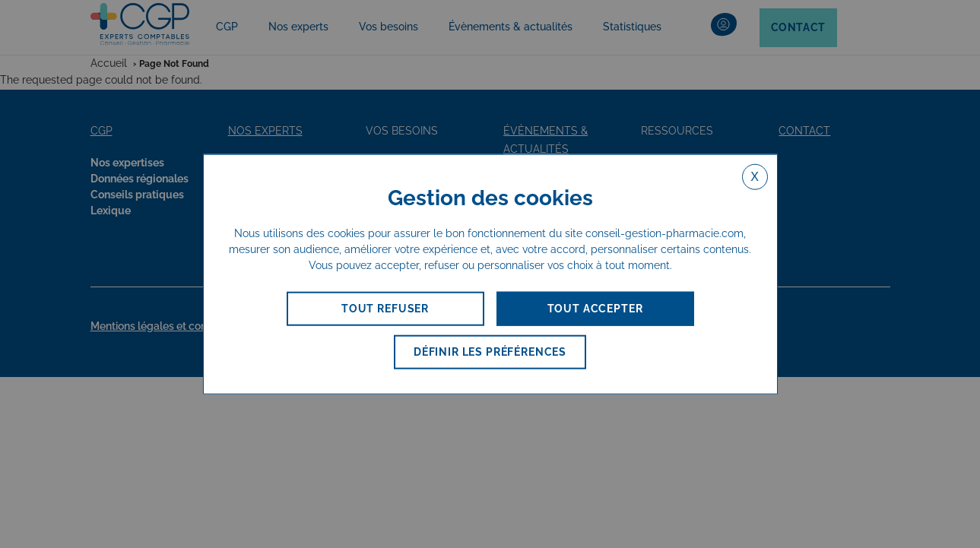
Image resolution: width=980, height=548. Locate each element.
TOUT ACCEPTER (595, 309)
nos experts (265, 131)
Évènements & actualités (511, 27)
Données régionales (140, 179)
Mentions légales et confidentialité (180, 326)
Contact (798, 27)
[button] (724, 28)
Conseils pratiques (137, 195)
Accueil (109, 63)
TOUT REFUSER (385, 309)
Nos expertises (127, 163)
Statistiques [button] (632, 27)
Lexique (111, 211)
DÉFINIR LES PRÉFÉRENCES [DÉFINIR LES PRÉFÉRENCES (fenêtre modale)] (490, 352)
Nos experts (298, 27)
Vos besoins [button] (389, 27)
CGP (227, 27)
